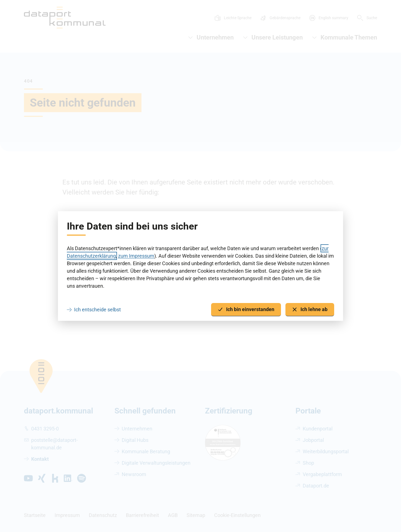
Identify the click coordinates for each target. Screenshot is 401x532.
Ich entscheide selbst (97, 310)
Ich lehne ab (310, 310)
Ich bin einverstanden (246, 310)
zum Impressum (136, 256)
